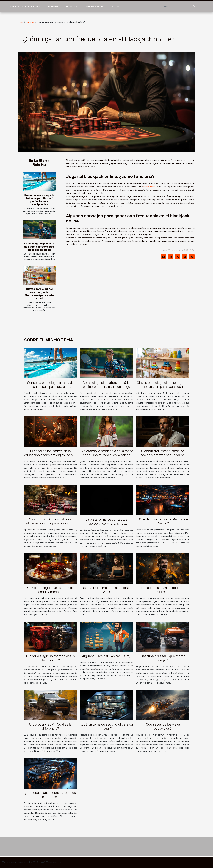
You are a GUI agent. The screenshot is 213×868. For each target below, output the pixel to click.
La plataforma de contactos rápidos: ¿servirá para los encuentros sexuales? (106, 523)
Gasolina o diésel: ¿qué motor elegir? (163, 658)
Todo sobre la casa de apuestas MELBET (163, 590)
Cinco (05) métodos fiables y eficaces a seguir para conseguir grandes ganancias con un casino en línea (50, 525)
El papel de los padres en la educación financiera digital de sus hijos (50, 455)
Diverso (53, 7)
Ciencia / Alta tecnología (25, 7)
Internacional (94, 7)
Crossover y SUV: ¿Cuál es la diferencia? (50, 726)
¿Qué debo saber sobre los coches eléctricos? (50, 795)
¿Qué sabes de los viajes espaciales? (163, 726)
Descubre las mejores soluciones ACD (106, 590)
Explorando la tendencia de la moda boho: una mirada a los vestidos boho (106, 455)
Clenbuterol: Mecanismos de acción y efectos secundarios (163, 453)
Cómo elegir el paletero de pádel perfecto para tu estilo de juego (39, 247)
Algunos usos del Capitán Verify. (106, 656)
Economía (72, 7)
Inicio (21, 22)
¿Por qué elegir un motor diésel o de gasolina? (50, 658)
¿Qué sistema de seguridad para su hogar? (106, 726)
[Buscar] (176, 7)
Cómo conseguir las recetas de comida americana (50, 590)
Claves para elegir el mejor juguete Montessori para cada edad (39, 294)
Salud (115, 7)
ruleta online (149, 187)
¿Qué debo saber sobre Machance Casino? (163, 521)
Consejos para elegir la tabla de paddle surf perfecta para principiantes (39, 200)
